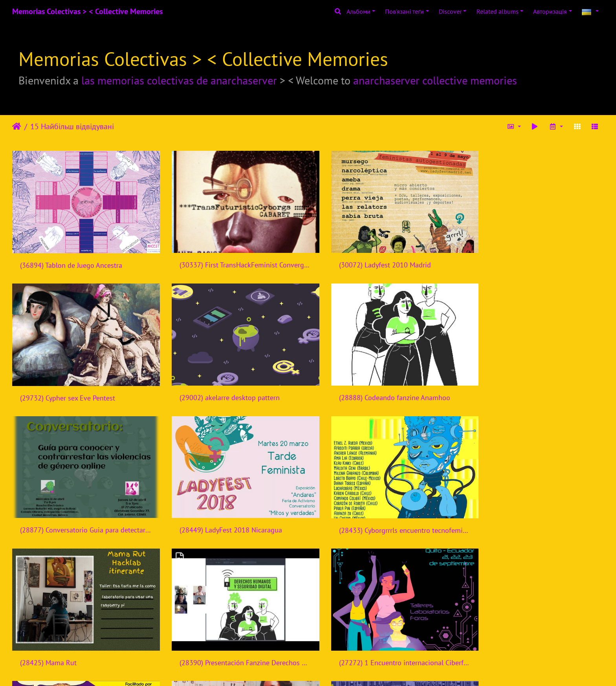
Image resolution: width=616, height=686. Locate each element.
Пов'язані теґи (404, 11)
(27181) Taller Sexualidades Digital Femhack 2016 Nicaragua (82, 639)
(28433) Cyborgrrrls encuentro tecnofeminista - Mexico (82, 512)
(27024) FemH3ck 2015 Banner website (231, 639)
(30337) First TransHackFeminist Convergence (233, 259)
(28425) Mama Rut (199, 512)
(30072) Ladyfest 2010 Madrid (368, 259)
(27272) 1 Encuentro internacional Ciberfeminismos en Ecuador (534, 512)
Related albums (498, 11)
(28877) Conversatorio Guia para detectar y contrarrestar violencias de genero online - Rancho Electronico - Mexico (383, 385)
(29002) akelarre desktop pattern (70, 386)
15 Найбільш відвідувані (72, 126)
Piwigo (324, 670)
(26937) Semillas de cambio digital (375, 639)
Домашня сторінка (17, 126)
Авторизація (550, 11)
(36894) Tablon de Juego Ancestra (71, 259)
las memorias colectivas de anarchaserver (179, 80)
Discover (450, 11)
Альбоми (358, 11)
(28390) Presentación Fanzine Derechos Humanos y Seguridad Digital (383, 512)
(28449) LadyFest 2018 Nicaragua (524, 385)
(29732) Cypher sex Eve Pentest (520, 259)
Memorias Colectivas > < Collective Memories (87, 11)
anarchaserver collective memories (435, 80)
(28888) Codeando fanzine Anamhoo (226, 385)
